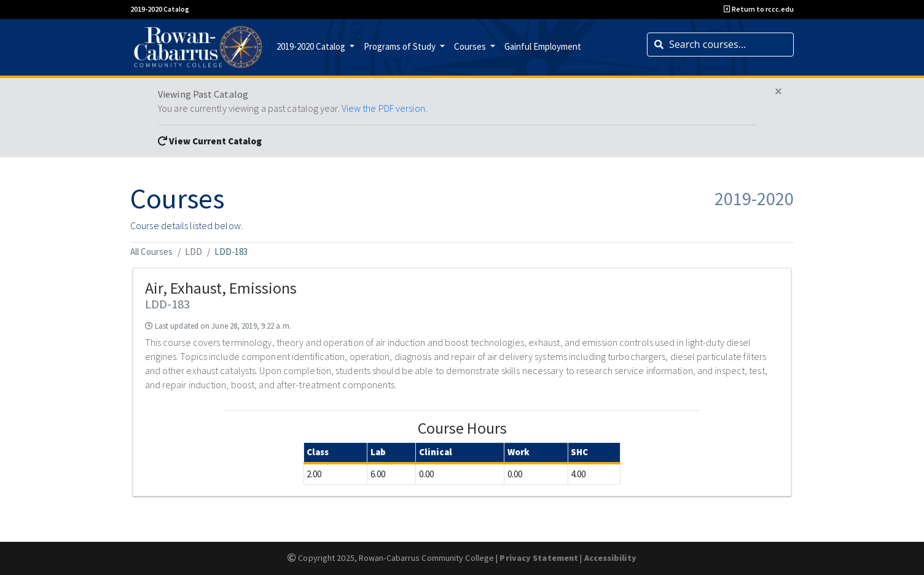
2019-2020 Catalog (160, 9)
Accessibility (610, 558)
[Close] (778, 92)
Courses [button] (471, 46)
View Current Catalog (210, 141)
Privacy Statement (539, 558)
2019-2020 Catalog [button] (312, 46)
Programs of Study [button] (401, 46)
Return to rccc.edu (759, 9)
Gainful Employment (543, 46)
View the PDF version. (384, 108)
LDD (194, 252)
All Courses (151, 252)
